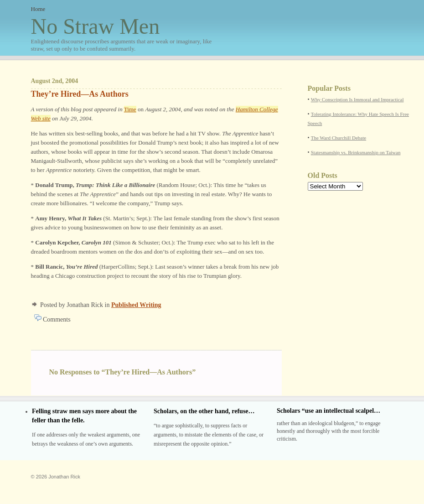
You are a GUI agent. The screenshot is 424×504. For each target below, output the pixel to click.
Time (130, 109)
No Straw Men (122, 33)
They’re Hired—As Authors (80, 94)
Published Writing (136, 305)
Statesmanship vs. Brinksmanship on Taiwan (356, 152)
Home (38, 9)
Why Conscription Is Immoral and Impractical (357, 99)
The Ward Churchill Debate (339, 138)
